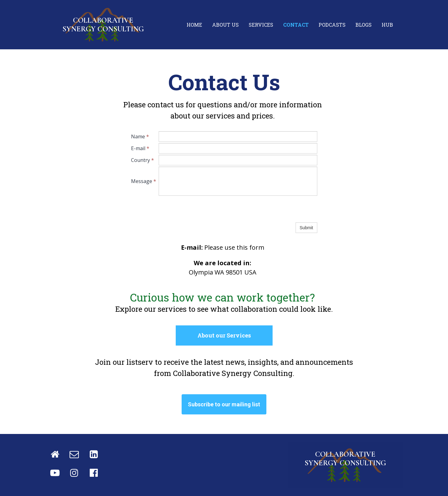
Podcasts (332, 25)
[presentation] (206, 209)
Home (194, 25)
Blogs (364, 25)
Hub (387, 25)
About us (225, 25)
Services (261, 25)
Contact (296, 25)
